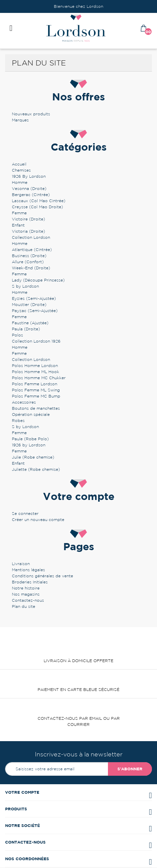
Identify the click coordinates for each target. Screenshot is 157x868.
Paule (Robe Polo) (30, 439)
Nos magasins (26, 594)
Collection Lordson (31, 237)
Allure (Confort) (28, 262)
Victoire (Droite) (28, 219)
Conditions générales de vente (42, 576)
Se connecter (25, 513)
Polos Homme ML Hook (36, 372)
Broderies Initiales (30, 582)
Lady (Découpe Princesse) (38, 280)
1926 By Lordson (29, 176)
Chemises (21, 170)
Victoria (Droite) (28, 231)
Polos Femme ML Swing (36, 390)
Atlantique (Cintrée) (32, 249)
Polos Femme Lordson (35, 384)
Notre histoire (26, 588)
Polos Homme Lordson (35, 365)
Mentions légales (28, 570)
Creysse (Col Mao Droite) (37, 207)
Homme (20, 182)
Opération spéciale (31, 414)
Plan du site (24, 606)
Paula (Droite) (26, 329)
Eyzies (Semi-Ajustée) (34, 298)
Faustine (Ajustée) (30, 323)
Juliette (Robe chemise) (36, 469)
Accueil (19, 164)
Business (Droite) (29, 256)
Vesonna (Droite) (29, 188)
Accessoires (24, 402)
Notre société (23, 825)
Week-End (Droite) (31, 268)
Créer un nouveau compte (38, 519)
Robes (18, 420)
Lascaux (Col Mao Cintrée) (39, 201)
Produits (16, 809)
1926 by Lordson (29, 445)
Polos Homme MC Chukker (39, 378)
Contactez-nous (28, 600)
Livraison (21, 564)
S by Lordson (25, 286)
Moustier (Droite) (29, 304)
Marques (20, 120)
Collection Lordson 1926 (36, 341)
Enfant (18, 225)
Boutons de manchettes (36, 408)
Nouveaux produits (31, 114)
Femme (19, 213)
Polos (17, 335)
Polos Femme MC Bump (36, 396)
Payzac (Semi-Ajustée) (35, 311)
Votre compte (22, 792)
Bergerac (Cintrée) (31, 195)
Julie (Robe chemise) (33, 457)
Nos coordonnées (27, 859)
